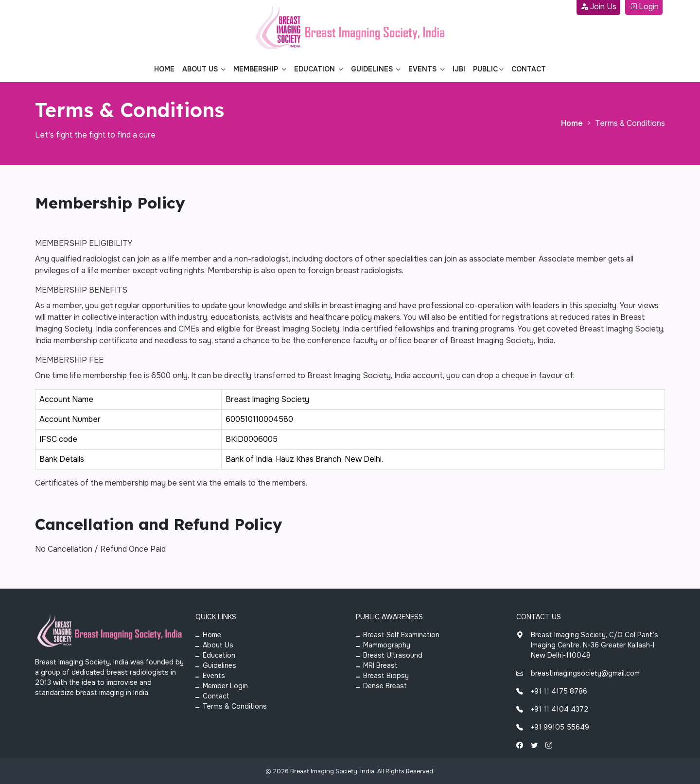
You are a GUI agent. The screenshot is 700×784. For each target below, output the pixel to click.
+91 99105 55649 (553, 727)
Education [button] (315, 69)
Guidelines (219, 665)
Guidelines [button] (373, 69)
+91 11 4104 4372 (552, 709)
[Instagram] (549, 745)
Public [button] (485, 69)
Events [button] (423, 69)
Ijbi (459, 69)
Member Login (225, 686)
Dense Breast (385, 686)
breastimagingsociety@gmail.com (578, 673)
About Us (218, 645)
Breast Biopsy (386, 676)
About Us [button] (201, 69)
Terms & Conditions (235, 706)
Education (219, 655)
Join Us (598, 7)
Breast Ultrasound (393, 655)
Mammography (387, 645)
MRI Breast (380, 665)
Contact (529, 69)
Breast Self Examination (401, 635)
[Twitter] (534, 745)
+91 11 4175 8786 (552, 691)
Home (164, 69)
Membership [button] (257, 69)
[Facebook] (520, 745)
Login (644, 7)
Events (214, 676)
